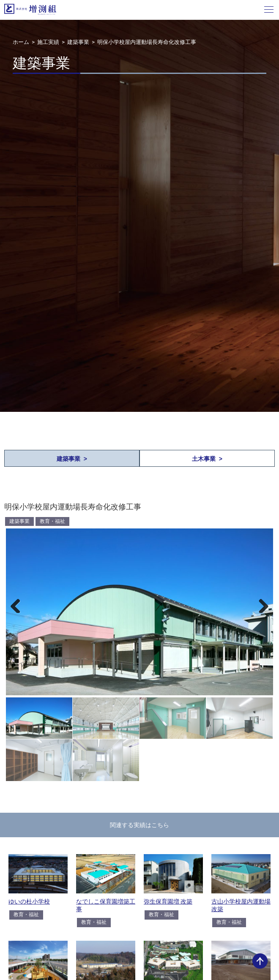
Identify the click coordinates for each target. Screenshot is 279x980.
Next (260, 604)
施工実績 (48, 42)
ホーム (21, 42)
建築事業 (78, 42)
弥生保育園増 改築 (168, 901)
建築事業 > (72, 459)
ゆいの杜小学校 (29, 901)
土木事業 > (207, 459)
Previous (19, 604)
